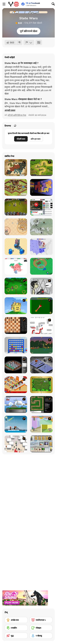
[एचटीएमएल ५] (41, 620)
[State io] (41, 247)
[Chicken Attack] (16, 306)
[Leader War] (16, 227)
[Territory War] (16, 404)
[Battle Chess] (16, 325)
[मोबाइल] (41, 628)
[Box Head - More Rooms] (16, 444)
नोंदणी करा (21, 139)
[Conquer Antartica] (16, 424)
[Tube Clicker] (41, 207)
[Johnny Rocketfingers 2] (41, 286)
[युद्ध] (16, 636)
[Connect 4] (16, 345)
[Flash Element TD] (41, 404)
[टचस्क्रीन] (16, 628)
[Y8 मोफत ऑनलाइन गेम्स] (14, 4)
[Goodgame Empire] (16, 187)
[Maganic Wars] (41, 444)
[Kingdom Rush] (41, 168)
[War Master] (41, 266)
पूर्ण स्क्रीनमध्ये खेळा (29, 31)
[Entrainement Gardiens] (16, 286)
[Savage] (41, 385)
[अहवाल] (29, 42)
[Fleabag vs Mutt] (41, 424)
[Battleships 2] (41, 365)
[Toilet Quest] (41, 306)
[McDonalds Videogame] (16, 385)
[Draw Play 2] (41, 325)
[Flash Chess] (16, 365)
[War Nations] (16, 266)
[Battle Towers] (16, 207)
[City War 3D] (16, 247)
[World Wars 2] (16, 168)
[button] (10, 110)
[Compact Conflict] (41, 187)
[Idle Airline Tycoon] (41, 227)
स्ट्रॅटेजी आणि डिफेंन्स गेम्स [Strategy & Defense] (17, 115)
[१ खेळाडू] (41, 636)
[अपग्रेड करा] (16, 620)
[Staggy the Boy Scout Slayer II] (41, 345)
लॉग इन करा (36, 139)
